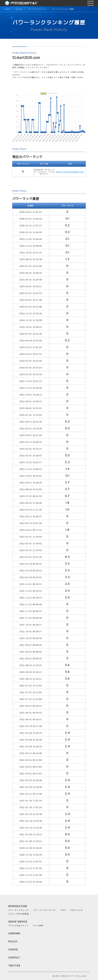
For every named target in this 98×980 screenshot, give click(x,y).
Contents (19, 9)
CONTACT (14, 957)
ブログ (63, 910)
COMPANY (14, 933)
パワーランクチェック (19, 910)
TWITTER (14, 965)
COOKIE (13, 949)
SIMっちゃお (77, 910)
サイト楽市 (38, 925)
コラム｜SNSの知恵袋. (19, 914)
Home (7, 9)
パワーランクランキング (37, 9)
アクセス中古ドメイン (18, 925)
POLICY (13, 941)
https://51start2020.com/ (70, 172)
